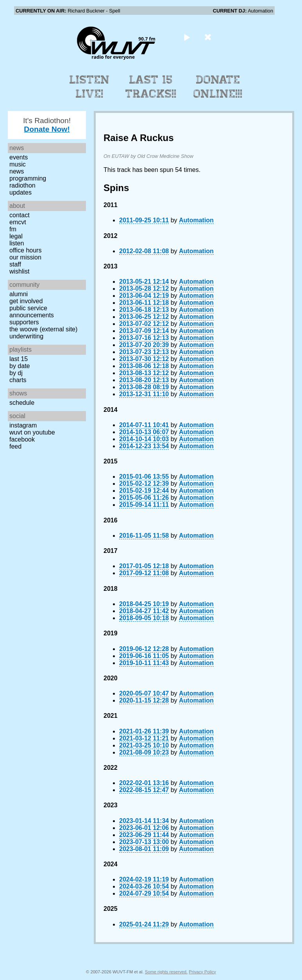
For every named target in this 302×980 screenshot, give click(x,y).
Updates (21, 192)
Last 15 (19, 359)
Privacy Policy (202, 972)
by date (20, 366)
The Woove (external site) (43, 329)
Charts (18, 380)
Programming (28, 178)
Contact (20, 215)
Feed (15, 446)
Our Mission (25, 257)
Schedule (22, 403)
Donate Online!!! (218, 87)
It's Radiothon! (47, 125)
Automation (196, 220)
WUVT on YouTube (32, 432)
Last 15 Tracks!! (151, 87)
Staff (15, 264)
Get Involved (26, 301)
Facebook (22, 439)
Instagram (23, 425)
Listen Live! (90, 87)
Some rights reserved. (166, 972)
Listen (17, 243)
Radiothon (22, 185)
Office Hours (25, 250)
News (17, 171)
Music (18, 164)
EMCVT (18, 222)
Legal (16, 236)
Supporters (24, 322)
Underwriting (26, 336)
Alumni (19, 294)
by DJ (16, 373)
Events (19, 157)
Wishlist (20, 271)
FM (13, 229)
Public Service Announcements (32, 312)
